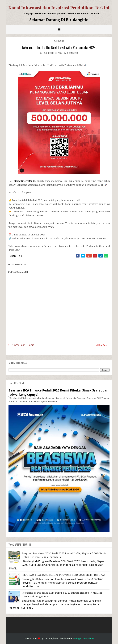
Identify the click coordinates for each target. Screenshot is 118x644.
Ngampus (61, 41)
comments (73, 53)
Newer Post (18, 345)
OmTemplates (51, 638)
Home (31, 345)
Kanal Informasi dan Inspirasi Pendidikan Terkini (59, 8)
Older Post (102, 345)
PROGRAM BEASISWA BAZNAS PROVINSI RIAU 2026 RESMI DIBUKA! (63, 575)
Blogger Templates (84, 638)
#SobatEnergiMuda (24, 181)
